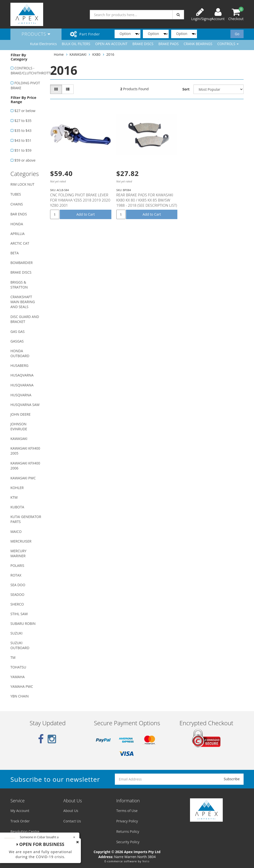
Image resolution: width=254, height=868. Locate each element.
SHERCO (17, 604)
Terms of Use (127, 811)
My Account (20, 811)
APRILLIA (17, 234)
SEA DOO (18, 585)
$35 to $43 (23, 130)
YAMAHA (17, 677)
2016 (110, 54)
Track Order (20, 821)
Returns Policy (128, 831)
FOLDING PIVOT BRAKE (25, 85)
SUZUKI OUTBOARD (20, 645)
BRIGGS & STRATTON (19, 285)
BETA (15, 253)
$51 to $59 (23, 150)
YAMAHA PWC (22, 686)
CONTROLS (228, 44)
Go (237, 34)
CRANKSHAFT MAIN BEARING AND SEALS (23, 302)
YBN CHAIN (20, 696)
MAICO (16, 532)
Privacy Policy (127, 821)
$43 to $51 (23, 140)
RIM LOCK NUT (22, 184)
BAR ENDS (19, 214)
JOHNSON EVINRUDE (19, 426)
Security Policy (128, 842)
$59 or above (25, 160)
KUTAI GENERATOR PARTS (26, 519)
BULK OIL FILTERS (76, 44)
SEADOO (17, 594)
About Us (71, 811)
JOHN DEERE (20, 414)
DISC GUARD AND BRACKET (25, 319)
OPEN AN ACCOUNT (111, 44)
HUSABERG (19, 365)
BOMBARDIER (22, 263)
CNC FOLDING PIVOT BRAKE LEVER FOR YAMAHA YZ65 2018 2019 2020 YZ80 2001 (80, 200)
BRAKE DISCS (143, 44)
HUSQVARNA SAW (25, 405)
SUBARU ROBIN (23, 623)
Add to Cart (86, 214)
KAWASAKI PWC (23, 478)
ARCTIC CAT (20, 243)
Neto (146, 861)
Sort (186, 89)
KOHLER (17, 488)
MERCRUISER (21, 541)
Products (36, 34)
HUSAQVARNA (22, 375)
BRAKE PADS (169, 44)
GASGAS (17, 341)
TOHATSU (18, 667)
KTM (14, 497)
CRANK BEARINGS (198, 44)
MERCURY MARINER (18, 553)
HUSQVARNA (21, 395)
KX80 (96, 54)
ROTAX (16, 575)
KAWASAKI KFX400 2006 (25, 466)
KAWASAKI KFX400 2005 (25, 451)
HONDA (17, 224)
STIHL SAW (19, 614)
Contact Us (72, 821)
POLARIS (17, 565)
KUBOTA (17, 507)
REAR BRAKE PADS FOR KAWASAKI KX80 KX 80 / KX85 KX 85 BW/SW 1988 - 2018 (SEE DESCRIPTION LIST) (147, 200)
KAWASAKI (19, 439)
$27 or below (25, 111)
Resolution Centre (25, 831)
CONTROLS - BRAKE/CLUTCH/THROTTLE (28, 71)
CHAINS (17, 204)
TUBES (16, 194)
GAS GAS (17, 332)
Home (59, 54)
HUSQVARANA (22, 385)
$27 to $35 (23, 121)
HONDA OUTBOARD (20, 353)
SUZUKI (16, 633)
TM (13, 657)
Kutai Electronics (43, 44)
